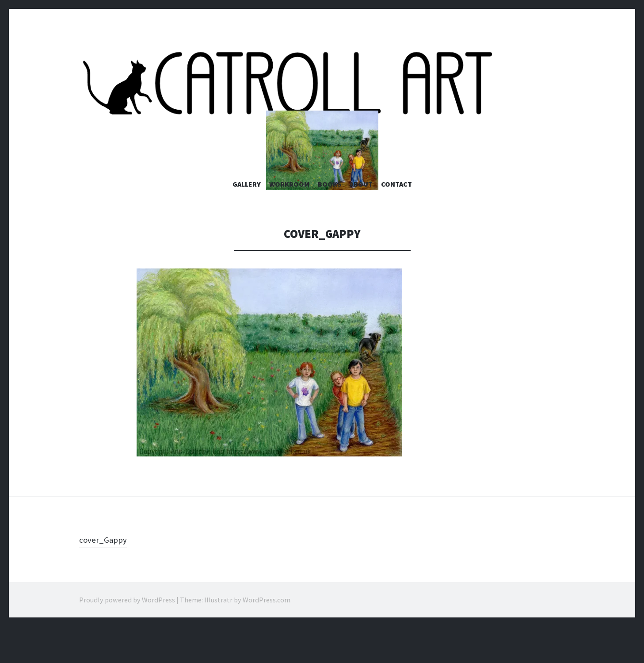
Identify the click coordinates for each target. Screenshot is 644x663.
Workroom (289, 221)
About (361, 221)
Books (330, 221)
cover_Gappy (106, 576)
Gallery (247, 221)
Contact (396, 221)
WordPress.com (267, 636)
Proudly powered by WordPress (127, 636)
